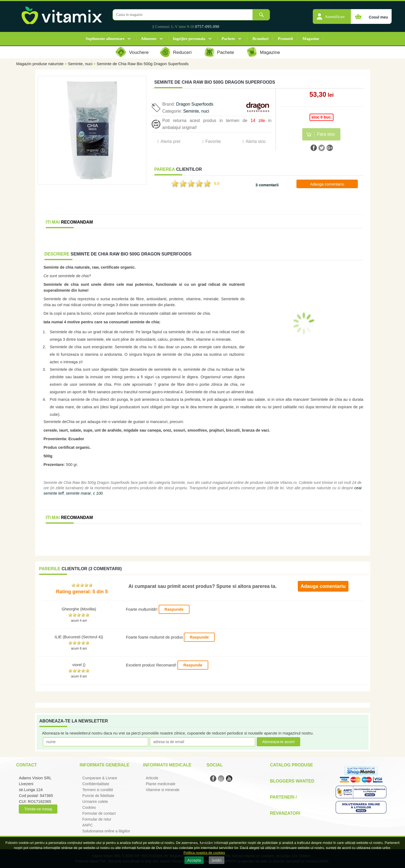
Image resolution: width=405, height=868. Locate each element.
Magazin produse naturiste (40, 64)
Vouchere (139, 52)
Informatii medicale (167, 765)
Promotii (285, 39)
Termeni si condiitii (98, 790)
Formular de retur (97, 819)
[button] (332, 14)
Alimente (148, 39)
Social (214, 765)
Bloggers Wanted (292, 781)
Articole (152, 778)
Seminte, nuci (80, 64)
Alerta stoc (256, 141)
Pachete (228, 39)
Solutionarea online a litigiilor (106, 831)
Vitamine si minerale (163, 790)
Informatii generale (104, 765)
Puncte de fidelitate (98, 796)
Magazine (311, 39)
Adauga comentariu (327, 184)
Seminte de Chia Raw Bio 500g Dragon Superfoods (143, 64)
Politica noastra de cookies (204, 853)
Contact (26, 765)
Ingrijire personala (189, 39)
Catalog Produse (291, 765)
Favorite (213, 141)
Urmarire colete (95, 802)
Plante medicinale (161, 784)
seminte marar (79, 493)
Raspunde (174, 609)
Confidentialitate (96, 784)
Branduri (261, 39)
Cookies (89, 807)
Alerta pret (170, 141)
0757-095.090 (207, 27)
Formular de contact (99, 813)
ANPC (88, 825)
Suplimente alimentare (105, 39)
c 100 (98, 493)
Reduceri (182, 52)
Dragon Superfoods (195, 104)
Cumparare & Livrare (100, 778)
